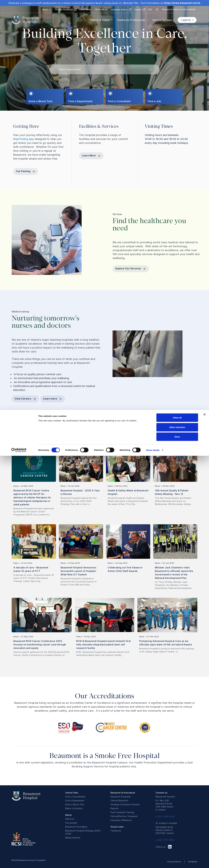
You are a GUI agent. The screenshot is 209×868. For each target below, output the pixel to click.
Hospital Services (162, 20)
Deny (177, 849)
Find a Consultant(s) (75, 797)
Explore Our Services (131, 269)
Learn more (53, 399)
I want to (186, 20)
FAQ (150, 9)
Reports (115, 808)
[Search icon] (157, 9)
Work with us (101, 9)
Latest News (85, 9)
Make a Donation (74, 808)
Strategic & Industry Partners (125, 804)
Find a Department (75, 801)
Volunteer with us (119, 10)
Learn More (91, 156)
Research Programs (121, 797)
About (45, 9)
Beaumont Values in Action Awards (179, 9)
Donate (138, 10)
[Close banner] (204, 827)
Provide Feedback (64, 10)
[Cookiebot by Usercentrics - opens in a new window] (19, 862)
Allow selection (177, 839)
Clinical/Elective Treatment (124, 816)
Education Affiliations (121, 820)
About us (70, 819)
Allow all (177, 830)
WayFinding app (24, 139)
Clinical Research (119, 801)
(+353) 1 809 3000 (165, 817)
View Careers (25, 399)
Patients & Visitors (100, 20)
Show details (153, 862)
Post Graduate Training (122, 812)
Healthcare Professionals (131, 20)
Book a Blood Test (75, 804)
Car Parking (26, 172)
